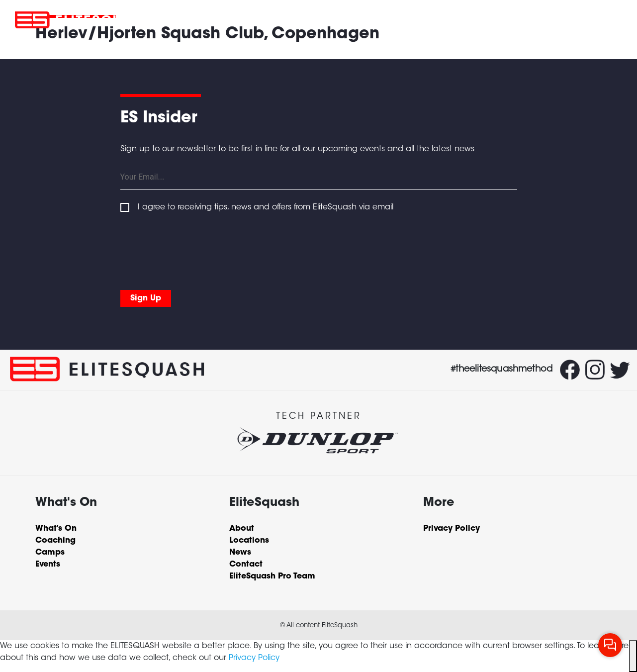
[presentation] (196, 249)
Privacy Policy (254, 658)
